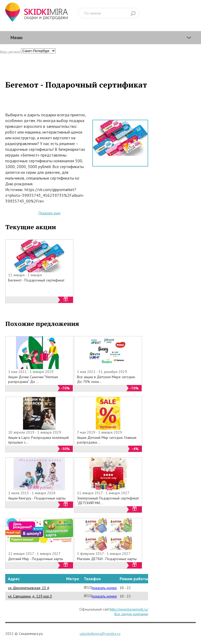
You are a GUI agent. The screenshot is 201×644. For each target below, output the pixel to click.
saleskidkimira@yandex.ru (100, 634)
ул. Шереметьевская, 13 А (29, 588)
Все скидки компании (131, 614)
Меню (16, 38)
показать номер (104, 588)
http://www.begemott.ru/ (129, 609)
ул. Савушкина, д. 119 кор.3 (30, 596)
